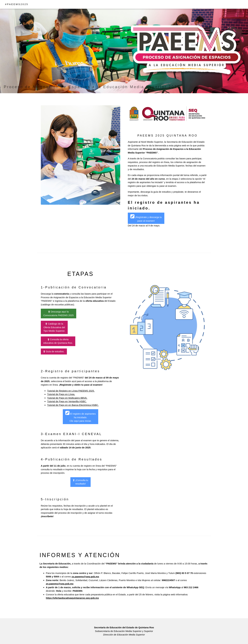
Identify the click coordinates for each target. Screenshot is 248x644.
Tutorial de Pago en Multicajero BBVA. (67, 398)
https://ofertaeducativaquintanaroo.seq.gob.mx (72, 598)
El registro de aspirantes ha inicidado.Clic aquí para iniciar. (81, 416)
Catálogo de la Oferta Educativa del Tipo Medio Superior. (54, 327)
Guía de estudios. (54, 351)
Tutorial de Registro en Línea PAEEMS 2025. (71, 391)
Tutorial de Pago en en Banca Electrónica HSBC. (73, 405)
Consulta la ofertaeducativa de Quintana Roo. (58, 341)
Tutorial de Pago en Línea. (61, 394)
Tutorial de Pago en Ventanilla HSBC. (67, 401)
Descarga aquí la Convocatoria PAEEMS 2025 (59, 313)
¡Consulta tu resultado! (81, 482)
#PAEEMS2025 (17, 4)
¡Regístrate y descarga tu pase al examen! (146, 218)
